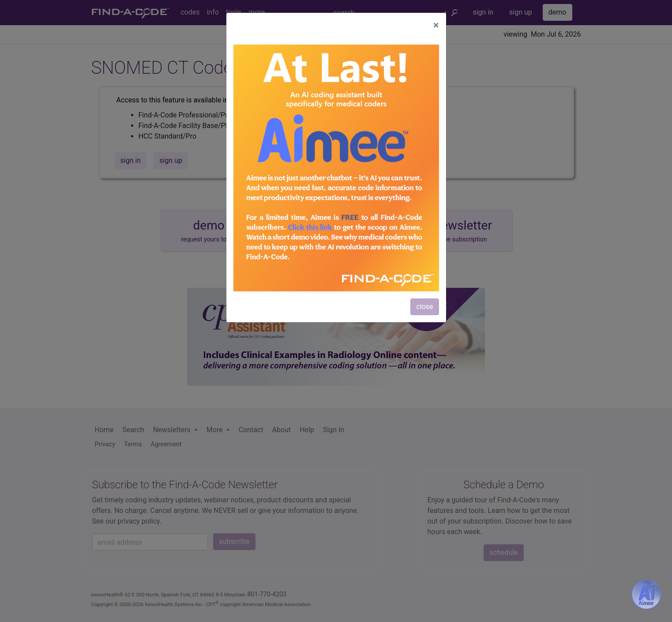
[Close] (436, 25)
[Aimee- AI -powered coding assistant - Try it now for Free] (646, 595)
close (424, 307)
